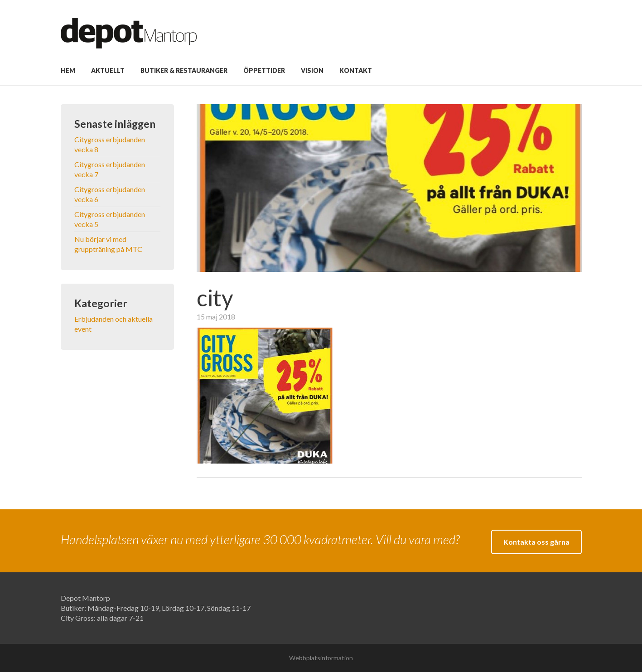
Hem (68, 70)
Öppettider (264, 70)
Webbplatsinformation (321, 658)
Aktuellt (108, 70)
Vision (312, 70)
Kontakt (356, 70)
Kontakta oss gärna (536, 542)
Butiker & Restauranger (184, 70)
